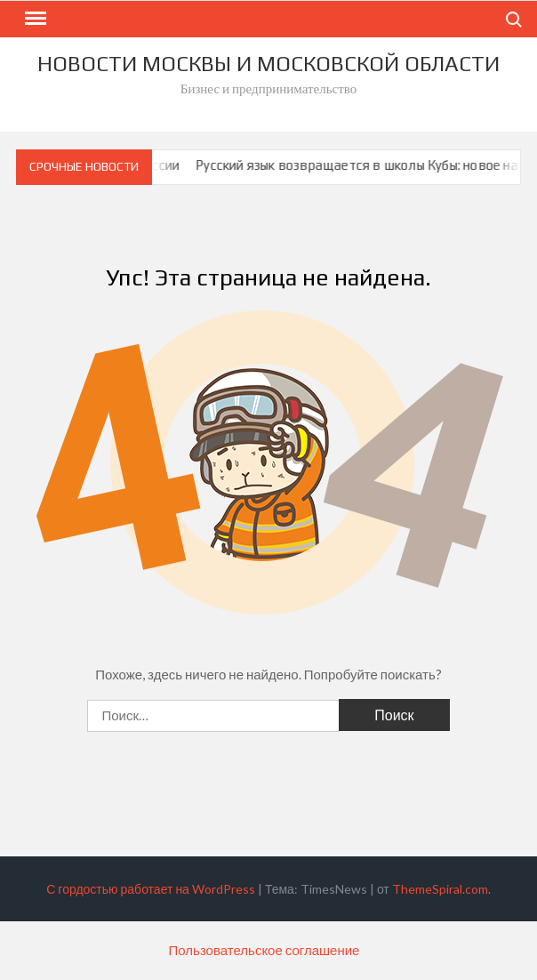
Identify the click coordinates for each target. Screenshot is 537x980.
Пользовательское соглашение (264, 950)
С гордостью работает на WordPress (151, 889)
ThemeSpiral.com (440, 889)
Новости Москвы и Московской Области (268, 64)
